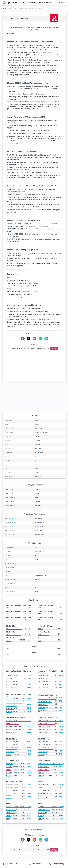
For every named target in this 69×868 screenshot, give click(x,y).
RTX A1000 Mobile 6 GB (44, 794)
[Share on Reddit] (34, 339)
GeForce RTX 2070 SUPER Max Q (47, 775)
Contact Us (37, 864)
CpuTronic (10, 3)
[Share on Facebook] (23, 339)
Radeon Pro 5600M (11, 818)
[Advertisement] (34, 369)
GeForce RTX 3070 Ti (44, 745)
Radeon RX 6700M (11, 685)
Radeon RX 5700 (42, 733)
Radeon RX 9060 (11, 794)
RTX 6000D (41, 806)
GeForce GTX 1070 (43, 688)
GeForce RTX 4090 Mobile (13, 726)
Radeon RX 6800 (42, 766)
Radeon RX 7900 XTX (12, 699)
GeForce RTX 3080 (11, 809)
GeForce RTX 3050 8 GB (44, 754)
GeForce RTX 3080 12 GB (13, 775)
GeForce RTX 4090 (11, 676)
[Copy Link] (54, 349)
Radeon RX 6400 (42, 710)
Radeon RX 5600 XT (12, 708)
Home (23, 3)
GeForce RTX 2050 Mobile (13, 754)
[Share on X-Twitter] (29, 339)
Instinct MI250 (10, 763)
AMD (11, 8)
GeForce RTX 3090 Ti (44, 742)
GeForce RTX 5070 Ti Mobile (14, 772)
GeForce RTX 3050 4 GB (44, 707)
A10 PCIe (40, 788)
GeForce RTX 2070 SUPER (13, 730)
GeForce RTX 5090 (43, 785)
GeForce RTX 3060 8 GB (44, 682)
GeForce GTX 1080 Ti (12, 748)
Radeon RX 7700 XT (12, 682)
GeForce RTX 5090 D (12, 806)
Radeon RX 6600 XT (12, 733)
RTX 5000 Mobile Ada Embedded (16, 766)
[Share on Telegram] (46, 339)
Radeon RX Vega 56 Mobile (46, 797)
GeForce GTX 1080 (43, 751)
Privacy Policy (58, 864)
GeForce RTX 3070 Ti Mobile (14, 705)
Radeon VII (41, 815)
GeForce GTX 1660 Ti (44, 818)
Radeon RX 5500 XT (12, 711)
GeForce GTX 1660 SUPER (13, 751)
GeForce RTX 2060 (11, 688)
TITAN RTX (9, 679)
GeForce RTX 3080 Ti (44, 698)
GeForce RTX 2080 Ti (44, 701)
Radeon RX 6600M (11, 815)
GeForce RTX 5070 (43, 809)
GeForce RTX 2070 (43, 772)
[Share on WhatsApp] (40, 339)
